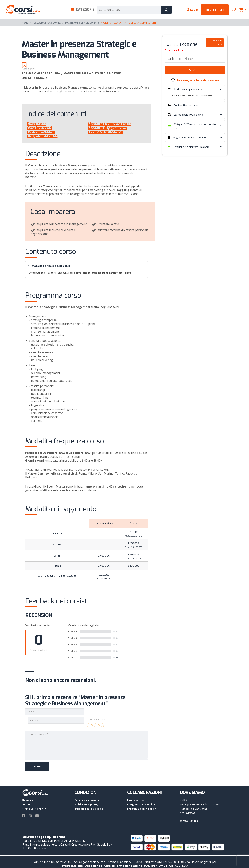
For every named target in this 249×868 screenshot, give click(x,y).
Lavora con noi (136, 800)
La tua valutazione (96, 719)
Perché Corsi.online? (34, 809)
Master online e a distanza (81, 23)
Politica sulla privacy (87, 804)
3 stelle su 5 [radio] (95, 725)
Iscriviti (195, 70)
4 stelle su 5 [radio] (99, 725)
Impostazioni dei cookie (89, 809)
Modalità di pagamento (107, 128)
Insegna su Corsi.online (141, 804)
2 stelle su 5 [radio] (92, 725)
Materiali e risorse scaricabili (49, 266)
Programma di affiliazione (142, 809)
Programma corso (42, 136)
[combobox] (195, 59)
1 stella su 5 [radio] (88, 725)
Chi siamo (27, 800)
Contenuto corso (41, 132)
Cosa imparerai (40, 128)
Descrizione (37, 124)
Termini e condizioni (87, 800)
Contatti (27, 804)
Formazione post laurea (47, 23)
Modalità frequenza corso (110, 124)
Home (25, 23)
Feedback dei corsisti (106, 132)
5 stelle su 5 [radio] (102, 725)
